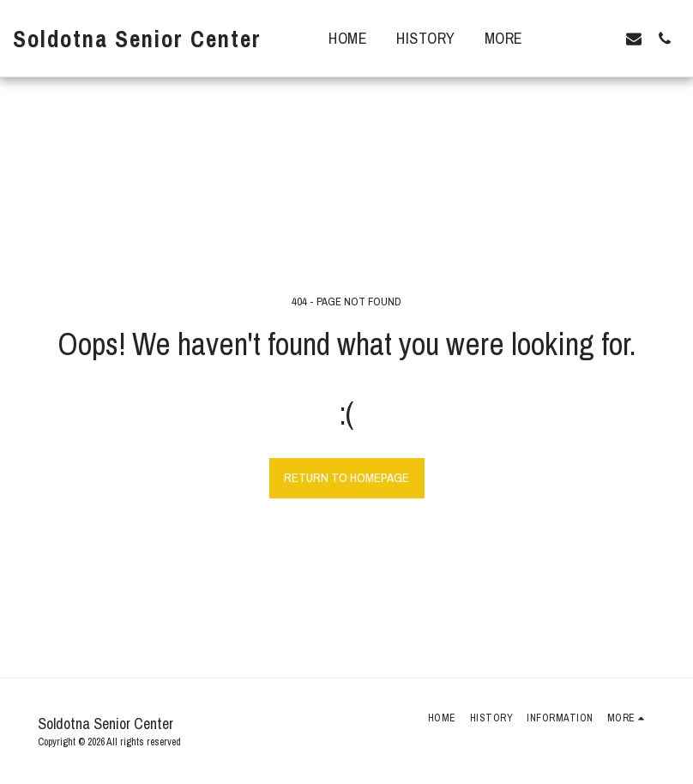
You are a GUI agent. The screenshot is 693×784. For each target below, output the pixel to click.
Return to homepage (346, 477)
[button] (572, 38)
